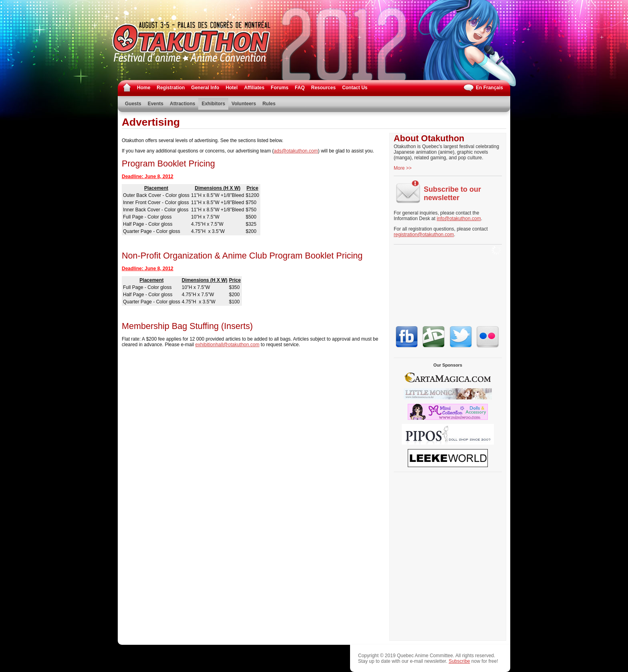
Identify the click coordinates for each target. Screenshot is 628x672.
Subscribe (459, 661)
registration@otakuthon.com (424, 235)
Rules (269, 104)
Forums (280, 88)
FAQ (300, 88)
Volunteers (244, 104)
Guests (133, 104)
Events (156, 104)
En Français (483, 88)
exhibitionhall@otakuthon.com (227, 345)
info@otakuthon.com (459, 219)
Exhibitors (213, 104)
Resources (323, 88)
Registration (171, 88)
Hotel (231, 88)
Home (144, 88)
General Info (205, 88)
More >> (403, 168)
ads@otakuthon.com (296, 151)
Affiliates (254, 88)
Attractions (182, 104)
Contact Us (355, 88)
